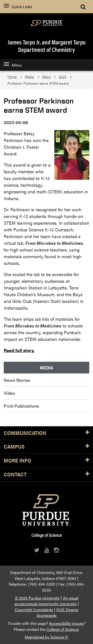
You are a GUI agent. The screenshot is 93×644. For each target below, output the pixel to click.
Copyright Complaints (34, 610)
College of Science (62, 629)
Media (29, 77)
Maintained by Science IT (46, 637)
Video (9, 393)
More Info (46, 461)
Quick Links (18, 7)
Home (12, 77)
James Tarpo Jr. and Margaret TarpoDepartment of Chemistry (47, 46)
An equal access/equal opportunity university (46, 601)
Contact (46, 475)
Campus (46, 447)
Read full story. (19, 350)
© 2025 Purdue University (37, 598)
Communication (46, 433)
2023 (62, 77)
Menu (13, 65)
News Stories (17, 380)
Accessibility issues (66, 623)
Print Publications (21, 406)
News (46, 77)
